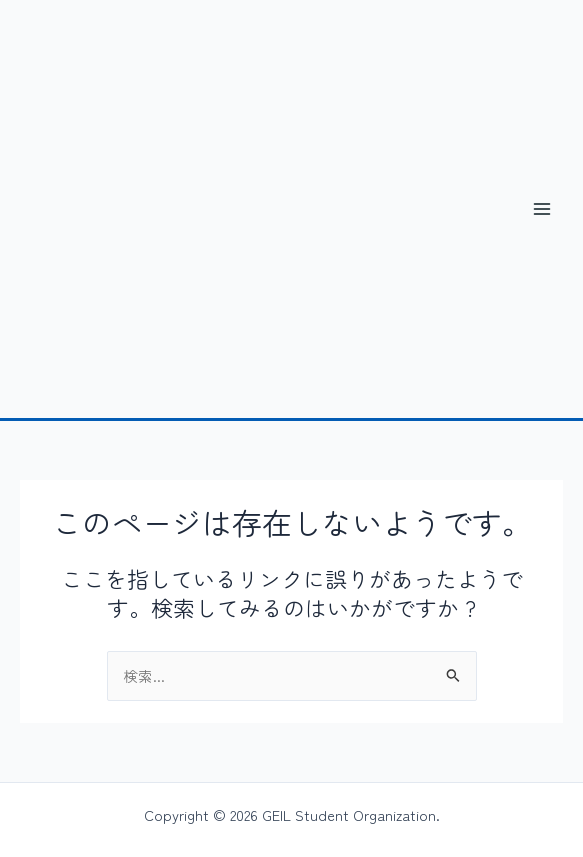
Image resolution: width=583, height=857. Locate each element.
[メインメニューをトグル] (542, 209)
